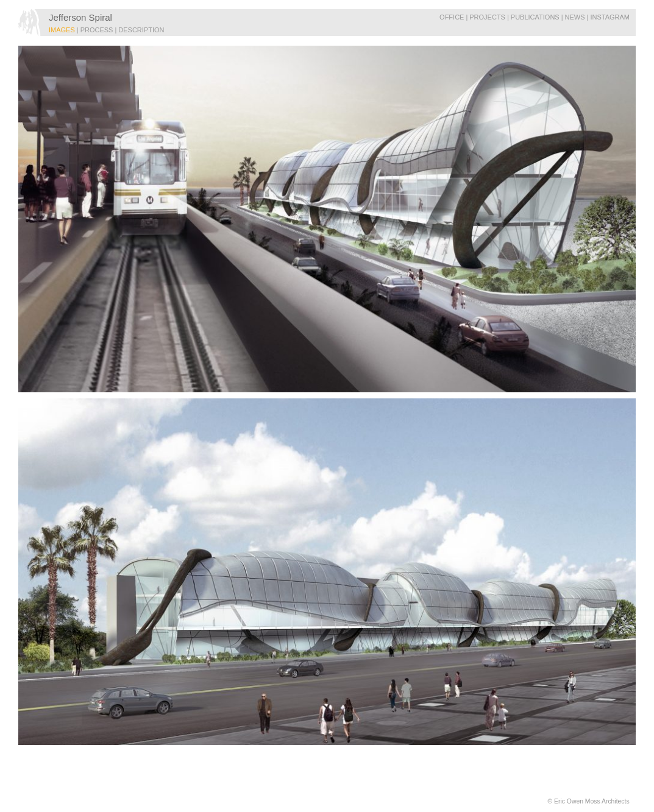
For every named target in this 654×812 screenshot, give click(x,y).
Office (452, 17)
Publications (535, 17)
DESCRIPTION (141, 30)
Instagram (610, 17)
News (575, 17)
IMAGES (62, 30)
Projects (487, 17)
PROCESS (97, 30)
